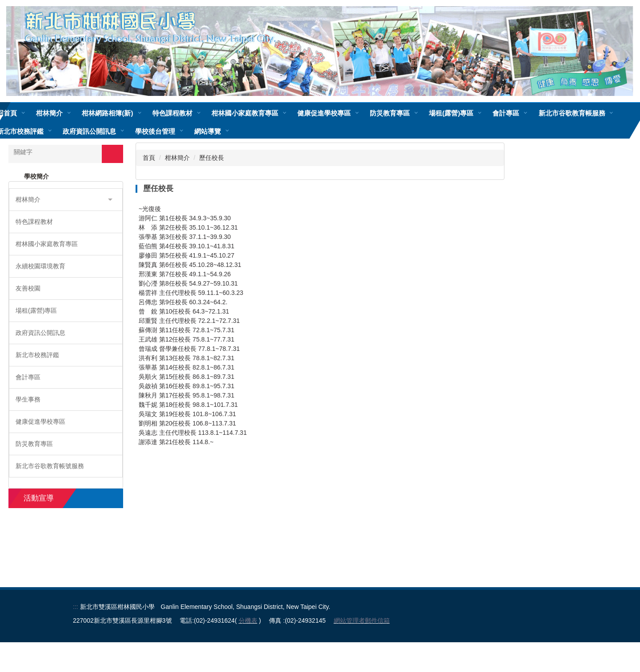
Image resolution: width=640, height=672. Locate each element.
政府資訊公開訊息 (175, 131)
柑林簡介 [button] (76, 113)
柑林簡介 (177, 158)
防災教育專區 (416, 113)
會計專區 (532, 113)
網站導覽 (294, 131)
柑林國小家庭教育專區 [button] (271, 113)
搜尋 (112, 154)
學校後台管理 (241, 131)
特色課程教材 (198, 113)
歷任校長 (212, 158)
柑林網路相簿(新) (134, 113)
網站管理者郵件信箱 (362, 650)
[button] (66, 200)
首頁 (149, 158)
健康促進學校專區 (350, 113)
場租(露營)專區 (477, 113)
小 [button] (462, 210)
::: (76, 636)
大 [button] (497, 210)
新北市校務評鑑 (106, 131)
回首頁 (33, 113)
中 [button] (480, 210)
